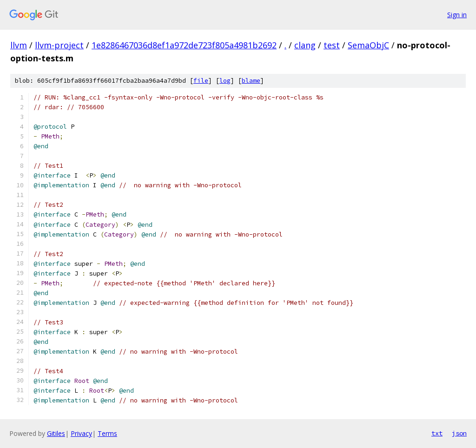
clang (305, 45)
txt (437, 433)
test (332, 45)
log (225, 81)
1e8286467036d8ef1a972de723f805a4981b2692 (184, 45)
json (459, 433)
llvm (19, 45)
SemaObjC (368, 45)
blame (251, 81)
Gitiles (56, 433)
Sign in (457, 15)
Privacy (81, 433)
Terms (107, 433)
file (201, 81)
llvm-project (59, 45)
